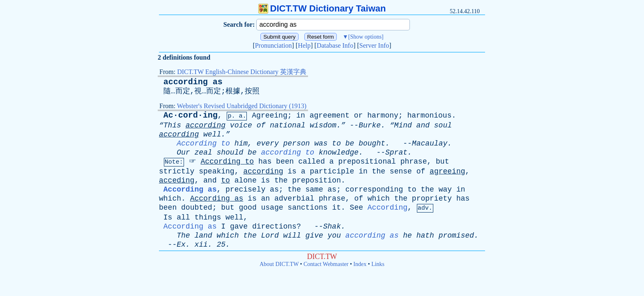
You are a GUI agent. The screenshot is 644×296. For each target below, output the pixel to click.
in (301, 116)
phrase (414, 162)
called (312, 162)
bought (372, 143)
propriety (432, 199)
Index (360, 264)
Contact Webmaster (326, 264)
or (359, 116)
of (261, 125)
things (208, 217)
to (336, 143)
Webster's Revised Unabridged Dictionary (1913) (242, 106)
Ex (181, 245)
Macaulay (430, 143)
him (241, 143)
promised (456, 236)
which (170, 199)
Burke (370, 125)
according (206, 125)
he (407, 236)
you (334, 236)
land (203, 236)
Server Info (374, 45)
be (350, 143)
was (321, 143)
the (379, 171)
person (297, 143)
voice (241, 125)
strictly (177, 171)
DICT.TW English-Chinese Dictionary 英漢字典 (242, 72)
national (287, 125)
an (266, 199)
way (445, 190)
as (274, 190)
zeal (203, 153)
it (336, 208)
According (220, 162)
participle (332, 171)
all (183, 217)
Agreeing (269, 116)
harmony (383, 116)
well (234, 217)
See (356, 208)
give (314, 236)
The (183, 236)
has (265, 162)
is (292, 171)
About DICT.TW (279, 264)
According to (203, 143)
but (442, 162)
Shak (332, 227)
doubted (197, 208)
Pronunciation (274, 45)
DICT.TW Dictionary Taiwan (322, 8)
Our (183, 153)
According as (190, 190)
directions (274, 227)
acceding (177, 180)
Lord (270, 236)
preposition (316, 180)
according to (288, 153)
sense (401, 171)
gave (239, 227)
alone (246, 180)
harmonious (429, 116)
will (292, 236)
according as (193, 82)
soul (443, 125)
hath (425, 236)
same (314, 190)
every (268, 143)
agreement (330, 116)
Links (378, 264)
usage (272, 208)
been (285, 162)
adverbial (294, 199)
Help (304, 45)
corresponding (374, 190)
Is (168, 217)
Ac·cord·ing (191, 115)
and (423, 125)
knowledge (339, 153)
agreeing (447, 171)
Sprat (396, 153)
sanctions (307, 208)
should (230, 153)
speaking (216, 171)
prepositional (367, 162)
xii (201, 245)
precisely (245, 190)
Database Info (335, 45)
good (247, 208)
